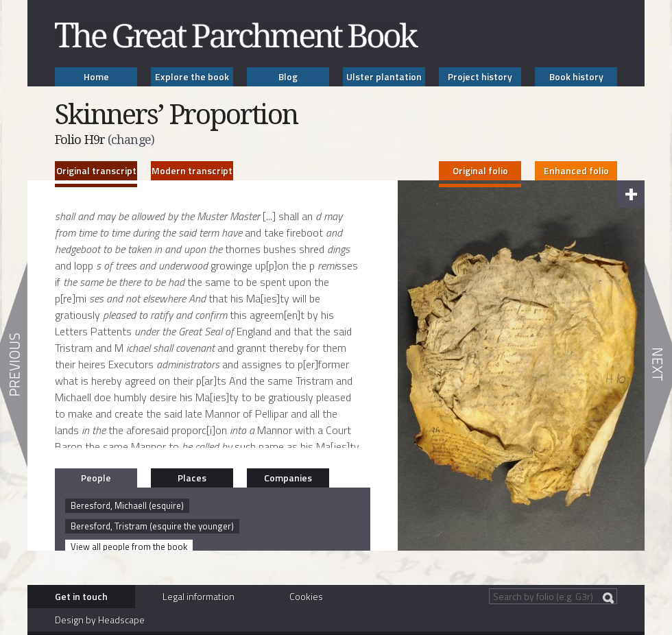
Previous (14, 365)
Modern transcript (192, 170)
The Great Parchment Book (237, 35)
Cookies (306, 596)
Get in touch (81, 596)
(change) (131, 140)
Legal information (199, 596)
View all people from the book (129, 547)
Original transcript (96, 170)
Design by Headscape (100, 620)
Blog (288, 76)
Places (192, 478)
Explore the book (192, 76)
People (96, 478)
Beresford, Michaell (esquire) (127, 505)
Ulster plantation (384, 76)
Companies (288, 478)
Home (96, 76)
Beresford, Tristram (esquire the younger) (152, 526)
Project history (480, 76)
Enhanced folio (576, 170)
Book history (576, 76)
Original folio (480, 170)
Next (658, 365)
